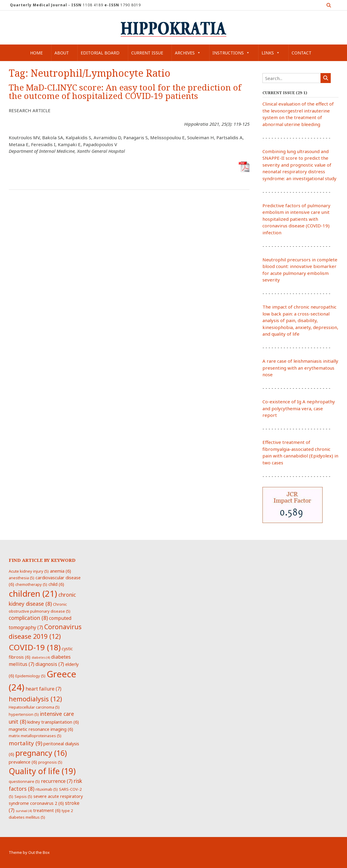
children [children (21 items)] (33, 593)
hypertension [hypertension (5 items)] (24, 714)
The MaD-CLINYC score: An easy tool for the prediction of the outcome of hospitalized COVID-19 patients (125, 92)
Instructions (231, 53)
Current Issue (147, 53)
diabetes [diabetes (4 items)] (41, 657)
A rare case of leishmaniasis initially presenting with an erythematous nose (300, 368)
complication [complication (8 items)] (28, 618)
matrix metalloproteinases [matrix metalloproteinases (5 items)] (35, 736)
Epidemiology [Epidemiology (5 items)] (30, 676)
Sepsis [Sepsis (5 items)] (23, 796)
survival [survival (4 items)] (24, 811)
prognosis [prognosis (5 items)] (50, 762)
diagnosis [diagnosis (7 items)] (50, 664)
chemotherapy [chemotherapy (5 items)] (31, 584)
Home (36, 53)
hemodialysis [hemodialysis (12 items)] (35, 699)
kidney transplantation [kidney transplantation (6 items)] (53, 722)
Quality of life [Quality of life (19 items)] (42, 771)
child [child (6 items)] (56, 584)
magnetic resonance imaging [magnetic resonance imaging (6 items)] (41, 729)
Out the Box (39, 852)
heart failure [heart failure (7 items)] (43, 689)
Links (271, 53)
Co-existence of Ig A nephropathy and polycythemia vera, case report (299, 408)
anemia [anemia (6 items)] (60, 571)
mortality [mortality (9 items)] (25, 743)
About (62, 53)
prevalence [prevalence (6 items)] (23, 762)
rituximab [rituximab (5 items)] (47, 789)
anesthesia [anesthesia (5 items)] (22, 578)
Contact (302, 53)
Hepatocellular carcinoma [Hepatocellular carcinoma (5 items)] (34, 707)
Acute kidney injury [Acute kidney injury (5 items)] (29, 571)
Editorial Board (100, 53)
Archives (188, 53)
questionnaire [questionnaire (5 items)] (24, 781)
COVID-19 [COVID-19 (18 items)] (35, 647)
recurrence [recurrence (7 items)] (57, 781)
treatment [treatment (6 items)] (47, 810)
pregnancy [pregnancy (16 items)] (41, 753)
